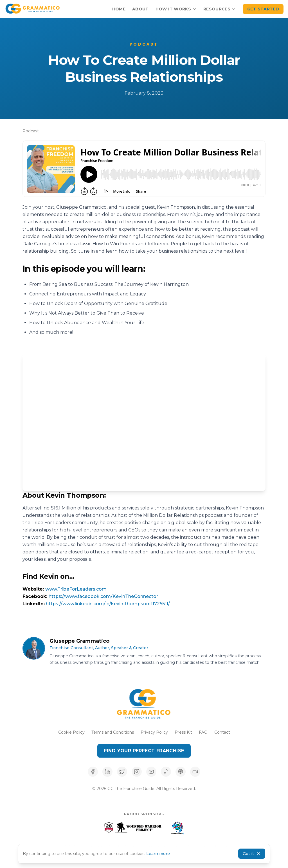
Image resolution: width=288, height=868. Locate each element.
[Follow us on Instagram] (137, 772)
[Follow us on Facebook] (93, 772)
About (140, 9)
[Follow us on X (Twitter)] (122, 772)
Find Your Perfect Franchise (144, 751)
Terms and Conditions (113, 732)
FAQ (203, 732)
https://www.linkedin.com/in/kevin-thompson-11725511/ (108, 604)
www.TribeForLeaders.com (76, 589)
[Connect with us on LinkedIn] (107, 772)
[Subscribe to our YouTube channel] (151, 772)
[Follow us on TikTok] (195, 772)
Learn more (158, 854)
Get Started (263, 9)
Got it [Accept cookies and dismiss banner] (252, 854)
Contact (222, 732)
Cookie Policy (71, 732)
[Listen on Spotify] (166, 772)
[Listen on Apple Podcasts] (181, 772)
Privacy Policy (154, 732)
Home (119, 9)
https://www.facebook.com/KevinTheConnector (103, 596)
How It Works (176, 9)
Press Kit (183, 732)
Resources (220, 9)
